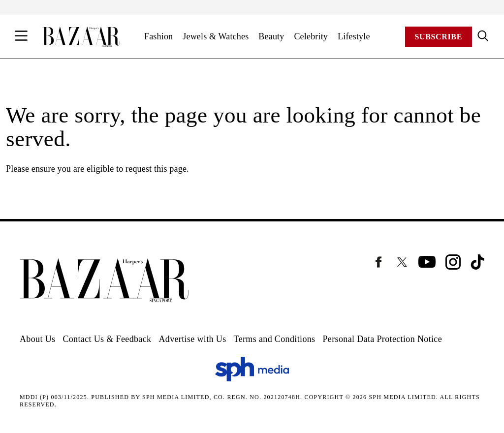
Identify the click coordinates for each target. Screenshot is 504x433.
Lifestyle (354, 36)
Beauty (271, 36)
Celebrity (311, 36)
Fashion (158, 36)
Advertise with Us (192, 339)
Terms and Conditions (275, 339)
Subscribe (439, 37)
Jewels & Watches (216, 36)
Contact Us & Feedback (107, 339)
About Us (37, 339)
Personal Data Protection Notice (382, 339)
